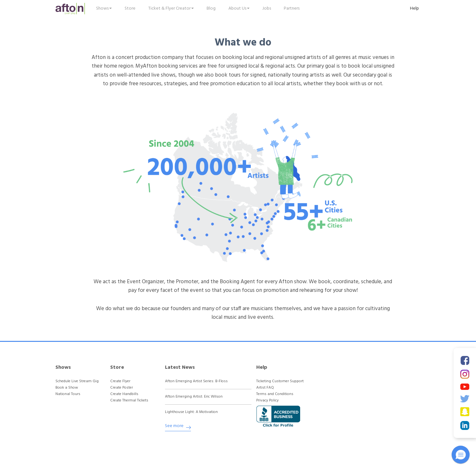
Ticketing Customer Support (280, 381)
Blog (211, 8)
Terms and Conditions (275, 394)
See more (178, 427)
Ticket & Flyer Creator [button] (171, 8)
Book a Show (67, 388)
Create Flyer (120, 381)
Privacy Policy (267, 401)
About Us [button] (239, 8)
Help (414, 8)
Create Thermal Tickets (129, 401)
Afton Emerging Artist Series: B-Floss (196, 381)
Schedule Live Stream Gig (77, 381)
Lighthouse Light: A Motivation (191, 412)
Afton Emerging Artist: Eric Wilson (194, 397)
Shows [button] (104, 8)
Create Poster (122, 388)
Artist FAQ (265, 388)
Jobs (267, 8)
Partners (292, 8)
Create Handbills (124, 394)
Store (130, 8)
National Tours (68, 394)
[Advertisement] (363, 403)
